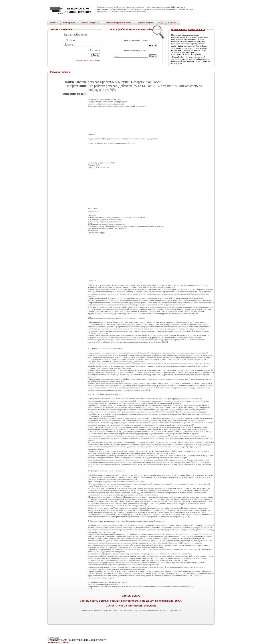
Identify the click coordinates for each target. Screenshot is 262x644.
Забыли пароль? (82, 60)
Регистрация (95, 60)
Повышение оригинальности (188, 29)
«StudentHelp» (190, 39)
